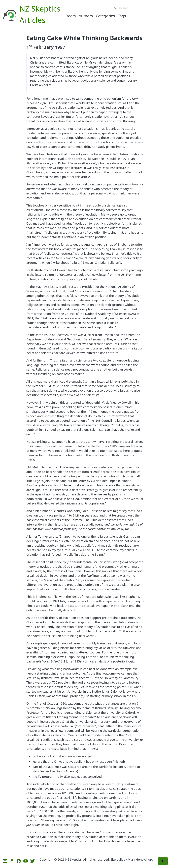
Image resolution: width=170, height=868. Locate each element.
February (43, 47)
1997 (60, 47)
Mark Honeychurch (141, 859)
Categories (105, 16)
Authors (86, 16)
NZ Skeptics (40, 9)
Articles (32, 20)
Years (71, 16)
